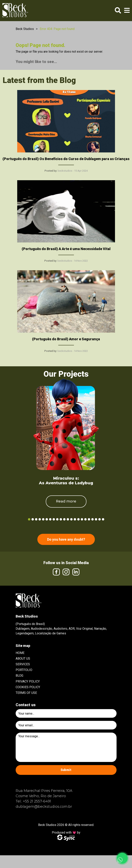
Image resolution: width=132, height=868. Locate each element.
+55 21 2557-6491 (37, 801)
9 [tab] (57, 519)
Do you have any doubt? (66, 539)
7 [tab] (50, 519)
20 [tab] (96, 519)
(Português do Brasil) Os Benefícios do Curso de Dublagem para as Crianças (66, 159)
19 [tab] (92, 519)
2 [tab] (33, 519)
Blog (19, 676)
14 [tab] (75, 519)
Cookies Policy (28, 687)
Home (20, 653)
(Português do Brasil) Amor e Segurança (66, 339)
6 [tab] (47, 519)
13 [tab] (71, 519)
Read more (66, 501)
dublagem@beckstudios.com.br (44, 807)
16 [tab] (82, 519)
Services (23, 664)
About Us (23, 659)
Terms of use (26, 693)
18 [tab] (89, 519)
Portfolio (24, 670)
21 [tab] (100, 519)
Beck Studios (25, 29)
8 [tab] (54, 519)
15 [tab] (78, 519)
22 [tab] (103, 519)
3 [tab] (36, 519)
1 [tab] (29, 519)
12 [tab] (68, 519)
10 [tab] (61, 519)
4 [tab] (40, 519)
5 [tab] (43, 519)
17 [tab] (85, 519)
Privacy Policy (28, 681)
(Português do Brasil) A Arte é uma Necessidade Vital (66, 249)
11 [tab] (64, 519)
